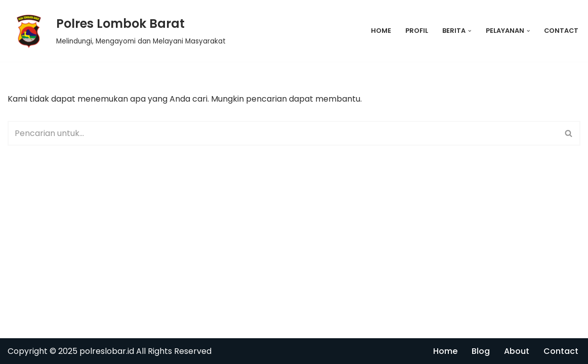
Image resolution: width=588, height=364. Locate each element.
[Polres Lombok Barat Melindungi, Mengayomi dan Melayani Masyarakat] (117, 31)
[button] (470, 31)
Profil (417, 31)
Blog (481, 351)
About (517, 351)
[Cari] (283, 133)
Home (381, 31)
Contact (561, 31)
